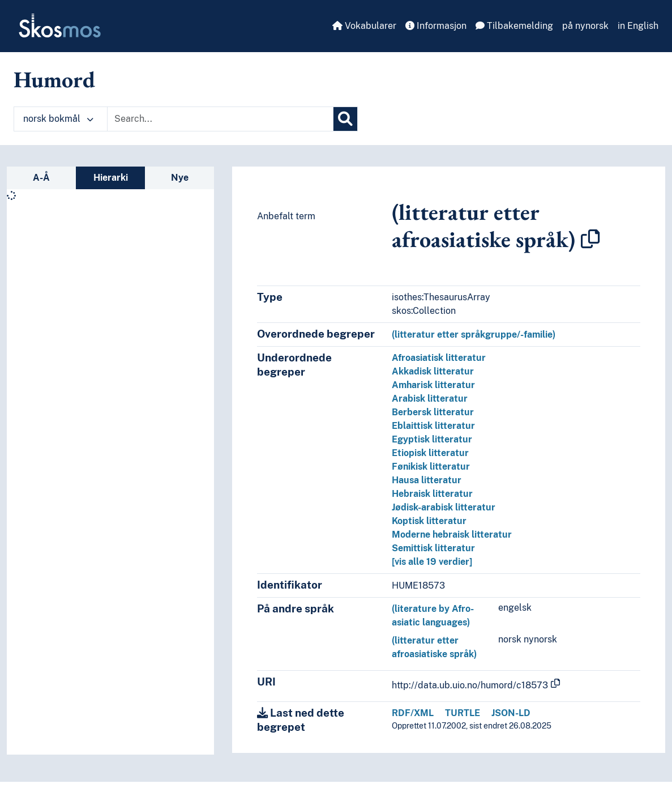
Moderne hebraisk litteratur (452, 535)
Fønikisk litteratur (431, 467)
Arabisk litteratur (430, 399)
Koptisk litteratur (429, 521)
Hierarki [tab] (111, 178)
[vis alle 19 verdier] (432, 562)
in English (638, 26)
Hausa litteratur (427, 480)
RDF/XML (413, 713)
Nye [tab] (180, 178)
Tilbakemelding (514, 26)
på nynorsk (585, 26)
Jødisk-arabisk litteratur (444, 507)
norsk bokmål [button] (58, 119)
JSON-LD (511, 713)
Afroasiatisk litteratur (439, 358)
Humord (54, 79)
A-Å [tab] (41, 178)
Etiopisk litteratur (430, 453)
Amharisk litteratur (433, 385)
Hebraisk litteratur (432, 494)
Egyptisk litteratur (432, 439)
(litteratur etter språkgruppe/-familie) (474, 335)
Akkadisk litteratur (433, 371)
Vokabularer (364, 26)
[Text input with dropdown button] (220, 119)
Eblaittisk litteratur (433, 426)
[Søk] (345, 119)
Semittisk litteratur (433, 548)
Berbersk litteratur (433, 412)
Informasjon (436, 26)
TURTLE (463, 713)
